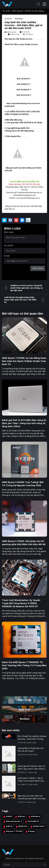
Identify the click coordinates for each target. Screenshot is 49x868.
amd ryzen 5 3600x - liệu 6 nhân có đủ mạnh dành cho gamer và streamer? (31, 780)
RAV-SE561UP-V (24, 79)
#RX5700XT (37, 827)
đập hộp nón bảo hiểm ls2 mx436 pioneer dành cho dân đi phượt (32, 797)
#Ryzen (20, 817)
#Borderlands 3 (12, 822)
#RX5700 (21, 827)
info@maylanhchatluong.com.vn (30, 193)
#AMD (7, 817)
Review (24, 719)
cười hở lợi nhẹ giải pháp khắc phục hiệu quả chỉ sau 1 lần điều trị (20, 300)
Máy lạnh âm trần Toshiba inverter (18, 39)
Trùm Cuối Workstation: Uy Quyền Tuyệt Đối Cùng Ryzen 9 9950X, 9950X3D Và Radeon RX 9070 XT (21, 603)
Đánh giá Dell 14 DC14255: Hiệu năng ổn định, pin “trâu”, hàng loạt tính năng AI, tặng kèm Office (24, 423)
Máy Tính (24, 709)
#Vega (30, 831)
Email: (7, 256)
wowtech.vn (18, 858)
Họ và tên (9, 245)
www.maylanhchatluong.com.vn (28, 198)
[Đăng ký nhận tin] (44, 865)
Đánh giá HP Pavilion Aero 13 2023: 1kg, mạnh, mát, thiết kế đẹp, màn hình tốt (32, 768)
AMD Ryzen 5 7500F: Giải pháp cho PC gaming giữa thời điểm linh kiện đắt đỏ (24, 543)
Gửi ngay (38, 268)
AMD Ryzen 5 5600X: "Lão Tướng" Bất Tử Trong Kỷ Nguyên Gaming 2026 (23, 484)
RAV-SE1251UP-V (24, 95)
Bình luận (9, 232)
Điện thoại (25, 700)
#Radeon (34, 817)
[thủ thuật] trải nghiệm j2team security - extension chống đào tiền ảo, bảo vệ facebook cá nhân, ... (32, 738)
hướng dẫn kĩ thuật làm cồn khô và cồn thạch (31, 750)
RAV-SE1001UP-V (24, 90)
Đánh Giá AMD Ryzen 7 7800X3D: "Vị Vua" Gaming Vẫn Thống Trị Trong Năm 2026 (24, 665)
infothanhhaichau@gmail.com (25, 195)
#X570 (8, 827)
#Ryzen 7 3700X (13, 831)
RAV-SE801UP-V (24, 84)
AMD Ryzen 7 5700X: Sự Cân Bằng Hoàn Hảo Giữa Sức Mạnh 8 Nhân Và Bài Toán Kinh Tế (29, 11)
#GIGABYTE (32, 822)
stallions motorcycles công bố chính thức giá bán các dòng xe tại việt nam (26, 288)
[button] (39, 4)
